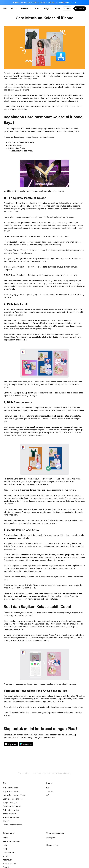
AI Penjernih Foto (11, 788)
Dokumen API (9, 852)
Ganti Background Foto (13, 799)
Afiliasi (6, 838)
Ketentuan (7, 860)
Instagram (51, 838)
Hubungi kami (52, 845)
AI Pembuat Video (11, 810)
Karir (5, 845)
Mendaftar (80, 9)
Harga (47, 9)
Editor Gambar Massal (13, 825)
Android (50, 791)
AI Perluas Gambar (11, 817)
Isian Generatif (9, 814)
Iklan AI (6, 821)
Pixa (5, 8)
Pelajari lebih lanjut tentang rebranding (56, 773)
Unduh (57, 9)
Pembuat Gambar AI (12, 806)
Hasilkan (25, 9)
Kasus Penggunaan (11, 841)
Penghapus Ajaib (10, 803)
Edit (14, 9)
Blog (5, 849)
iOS (48, 788)
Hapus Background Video (14, 795)
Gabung (67, 9)
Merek (6, 856)
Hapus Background (11, 791)
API (37, 9)
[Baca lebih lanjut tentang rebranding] (44, 2)
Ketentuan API (9, 863)
